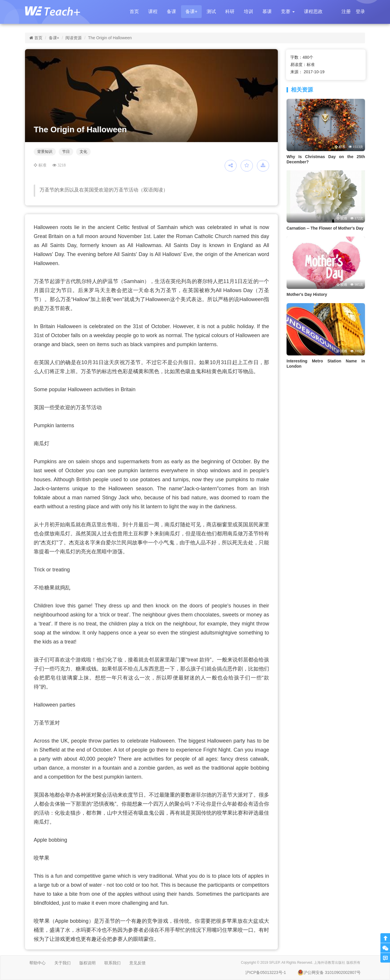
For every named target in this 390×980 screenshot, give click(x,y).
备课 (171, 11)
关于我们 (62, 963)
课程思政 (313, 11)
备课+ (191, 11)
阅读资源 (74, 38)
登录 (360, 11)
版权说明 (87, 963)
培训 (248, 11)
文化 (83, 152)
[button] (288, 12)
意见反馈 (137, 963)
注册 (346, 11)
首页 (134, 11)
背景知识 (45, 152)
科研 (230, 11)
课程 (153, 11)
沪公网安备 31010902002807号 (329, 972)
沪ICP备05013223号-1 (266, 972)
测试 (211, 11)
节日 (66, 152)
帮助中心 (37, 963)
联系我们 (112, 963)
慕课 (267, 11)
